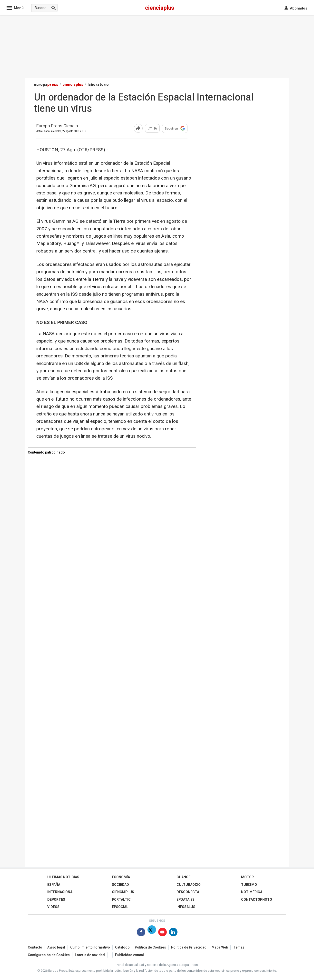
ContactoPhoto (257, 900)
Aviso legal (56, 947)
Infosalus (186, 907)
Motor (247, 877)
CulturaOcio (189, 885)
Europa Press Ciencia (57, 126)
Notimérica (252, 892)
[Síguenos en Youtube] (162, 933)
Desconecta (188, 892)
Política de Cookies (150, 947)
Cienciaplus (123, 892)
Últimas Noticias (63, 877)
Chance (183, 877)
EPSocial (120, 907)
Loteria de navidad (90, 955)
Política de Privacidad (189, 947)
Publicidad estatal (129, 955)
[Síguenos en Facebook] (141, 933)
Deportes (56, 900)
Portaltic (121, 900)
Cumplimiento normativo (90, 947)
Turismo (249, 885)
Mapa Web (220, 947)
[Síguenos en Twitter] (152, 933)
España (54, 885)
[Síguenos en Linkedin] (173, 933)
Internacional (61, 892)
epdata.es (186, 900)
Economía (121, 877)
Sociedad (120, 885)
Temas (239, 947)
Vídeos (53, 907)
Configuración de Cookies (49, 955)
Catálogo (122, 947)
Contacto (35, 947)
